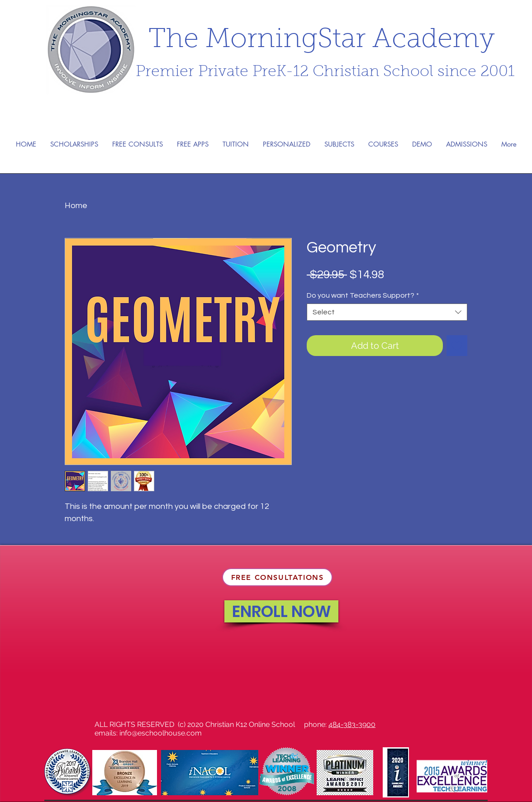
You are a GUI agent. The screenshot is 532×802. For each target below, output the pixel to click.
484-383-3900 (352, 724)
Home (76, 206)
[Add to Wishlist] (457, 346)
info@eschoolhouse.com (161, 733)
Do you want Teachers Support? (363, 295)
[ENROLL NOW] (281, 611)
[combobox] (387, 312)
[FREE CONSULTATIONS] (277, 577)
